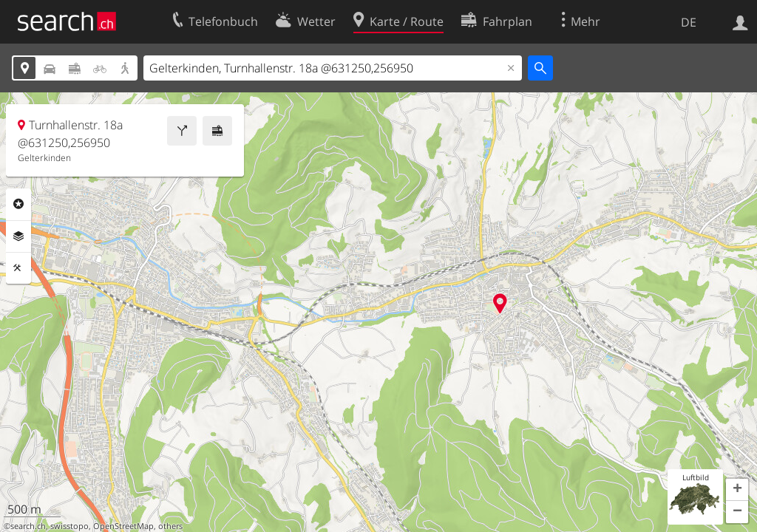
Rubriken (18, 204)
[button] (737, 490)
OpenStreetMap (123, 526)
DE (689, 22)
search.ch (28, 526)
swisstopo (69, 526)
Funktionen (18, 268)
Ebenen (18, 236)
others (170, 526)
